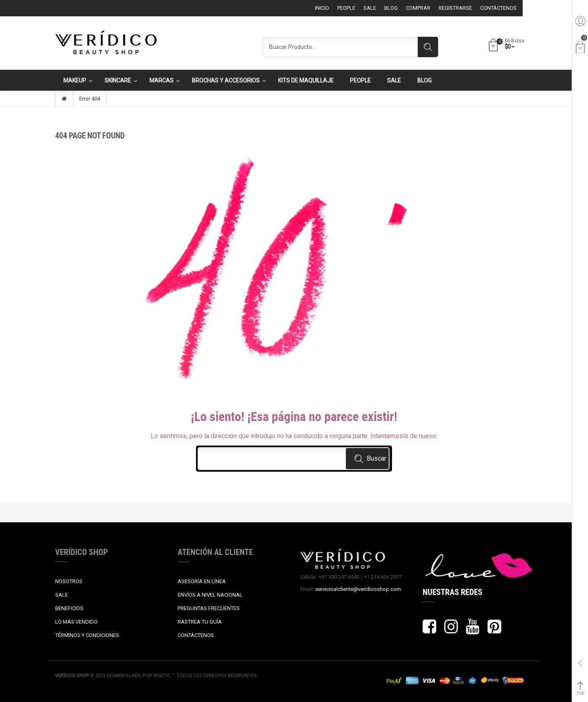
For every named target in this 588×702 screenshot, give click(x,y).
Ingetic (162, 676)
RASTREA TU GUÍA (200, 622)
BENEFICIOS (69, 608)
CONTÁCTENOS (196, 635)
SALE (61, 595)
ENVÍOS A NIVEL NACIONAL (210, 595)
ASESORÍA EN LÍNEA (202, 581)
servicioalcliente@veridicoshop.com (358, 589)
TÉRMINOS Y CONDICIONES (87, 635)
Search (428, 47)
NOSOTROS (69, 581)
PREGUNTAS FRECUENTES (209, 608)
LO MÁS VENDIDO (76, 622)
